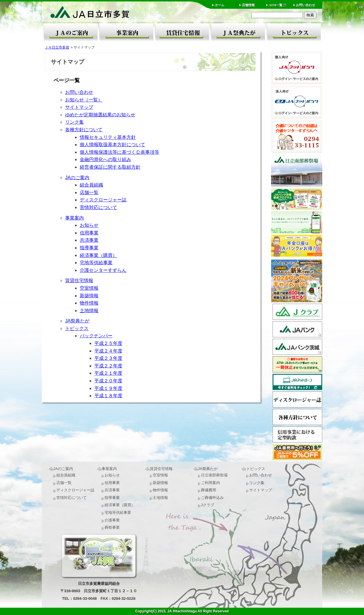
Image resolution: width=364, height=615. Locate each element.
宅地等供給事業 (96, 263)
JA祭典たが (238, 32)
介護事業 (112, 520)
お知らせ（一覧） (84, 100)
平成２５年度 (108, 343)
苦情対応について (98, 207)
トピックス (294, 32)
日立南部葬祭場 (214, 475)
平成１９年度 (108, 388)
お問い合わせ (306, 5)
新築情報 (89, 296)
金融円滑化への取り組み (105, 159)
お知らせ (89, 225)
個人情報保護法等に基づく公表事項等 (119, 152)
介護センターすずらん (103, 270)
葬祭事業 (112, 527)
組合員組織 (91, 185)
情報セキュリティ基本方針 (108, 137)
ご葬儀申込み (212, 498)
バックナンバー (96, 336)
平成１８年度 (108, 396)
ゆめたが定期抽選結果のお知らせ (100, 115)
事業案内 (126, 32)
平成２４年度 (108, 351)
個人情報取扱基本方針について (112, 145)
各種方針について (84, 130)
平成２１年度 (108, 373)
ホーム (220, 5)
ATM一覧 (276, 5)
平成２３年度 (108, 358)
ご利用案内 (210, 483)
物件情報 (89, 303)
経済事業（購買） (98, 255)
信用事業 (89, 233)
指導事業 (89, 248)
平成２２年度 (108, 366)
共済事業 (89, 240)
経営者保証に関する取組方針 (110, 167)
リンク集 (74, 122)
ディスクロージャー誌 (103, 200)
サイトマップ (79, 107)
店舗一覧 (89, 192)
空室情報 (89, 288)
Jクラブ (208, 505)
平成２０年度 (108, 381)
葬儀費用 (209, 490)
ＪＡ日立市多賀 (57, 47)
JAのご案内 (70, 32)
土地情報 (89, 311)
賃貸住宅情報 (182, 32)
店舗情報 (248, 5)
